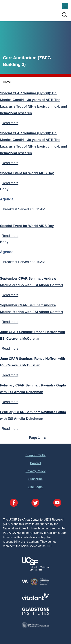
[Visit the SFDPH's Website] (36, 627)
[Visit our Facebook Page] (14, 503)
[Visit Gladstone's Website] (36, 614)
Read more (10, 123)
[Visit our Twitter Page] (35, 503)
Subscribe (35, 479)
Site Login (35, 487)
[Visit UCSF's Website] (36, 569)
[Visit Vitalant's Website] (36, 599)
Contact (36, 463)
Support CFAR (35, 455)
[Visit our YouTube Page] (57, 503)
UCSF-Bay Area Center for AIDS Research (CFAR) (21, 9)
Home (7, 82)
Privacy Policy (35, 471)
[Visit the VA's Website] (36, 585)
